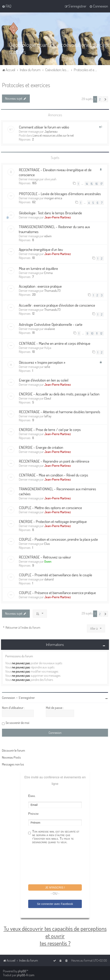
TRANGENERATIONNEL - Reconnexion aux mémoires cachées (57, 491)
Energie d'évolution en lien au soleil (44, 380)
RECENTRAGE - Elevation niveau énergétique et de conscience (55, 172)
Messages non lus (13, 764)
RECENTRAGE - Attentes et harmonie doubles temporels (60, 412)
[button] (105, 99)
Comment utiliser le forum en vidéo (44, 127)
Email (32, 796)
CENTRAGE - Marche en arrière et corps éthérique (55, 343)
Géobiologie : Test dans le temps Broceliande (50, 213)
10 (92, 333)
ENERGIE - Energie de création (41, 447)
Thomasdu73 (52, 290)
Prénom (33, 814)
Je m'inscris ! (55, 887)
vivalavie (50, 329)
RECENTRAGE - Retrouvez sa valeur (45, 557)
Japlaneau (51, 131)
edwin (48, 236)
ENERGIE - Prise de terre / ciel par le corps (50, 430)
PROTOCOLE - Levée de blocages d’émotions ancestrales (60, 194)
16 (97, 184)
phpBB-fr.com (26, 975)
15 (92, 184)
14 (87, 184)
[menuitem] (7, 6)
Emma (48, 273)
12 (101, 333)
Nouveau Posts (11, 757)
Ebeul (48, 398)
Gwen (48, 561)
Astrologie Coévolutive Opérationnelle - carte (51, 324)
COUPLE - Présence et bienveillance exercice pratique (57, 593)
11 (97, 333)
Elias (47, 544)
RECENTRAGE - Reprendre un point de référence (54, 461)
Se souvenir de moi (17, 723)
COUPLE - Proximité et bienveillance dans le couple (55, 575)
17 (102, 184)
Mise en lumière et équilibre (38, 268)
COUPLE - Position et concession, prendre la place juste (58, 539)
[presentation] (58, 865)
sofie (47, 367)
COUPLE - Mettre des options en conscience (50, 508)
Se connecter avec (55, 904)
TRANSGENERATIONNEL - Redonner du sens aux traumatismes (54, 229)
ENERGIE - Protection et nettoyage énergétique (53, 521)
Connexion (9, 698)
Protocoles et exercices (26, 85)
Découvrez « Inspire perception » (42, 362)
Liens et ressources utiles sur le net (53, 135)
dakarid (49, 579)
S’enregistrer (27, 698)
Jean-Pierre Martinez (58, 217)
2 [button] (100, 99)
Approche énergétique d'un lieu (41, 249)
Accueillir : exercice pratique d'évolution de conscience (57, 305)
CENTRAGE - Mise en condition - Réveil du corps (54, 475)
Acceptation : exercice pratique (40, 286)
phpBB (22, 971)
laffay (48, 416)
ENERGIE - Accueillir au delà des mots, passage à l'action (59, 394)
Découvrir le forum (14, 750)
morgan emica (53, 198)
